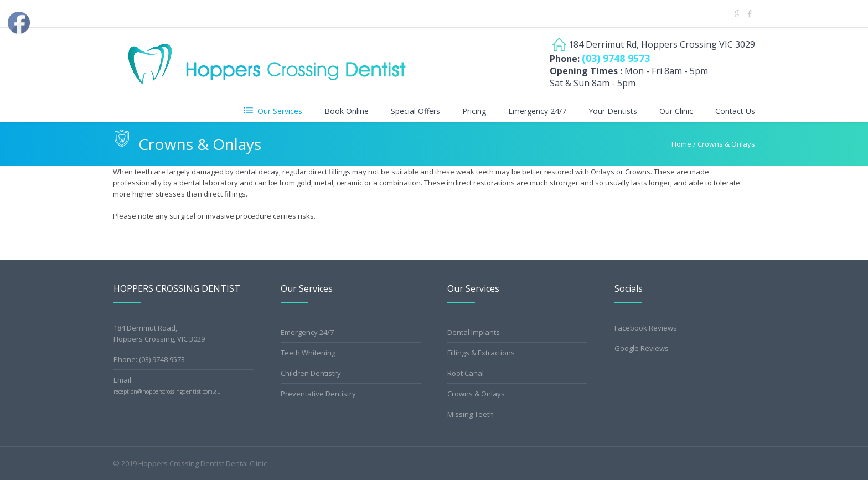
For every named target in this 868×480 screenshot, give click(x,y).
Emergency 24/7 (307, 332)
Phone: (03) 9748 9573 (149, 359)
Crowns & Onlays (476, 394)
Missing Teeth (471, 414)
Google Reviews (642, 348)
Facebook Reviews (646, 328)
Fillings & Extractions (481, 353)
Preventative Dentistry (318, 394)
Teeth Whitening (308, 353)
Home (681, 144)
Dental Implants (474, 332)
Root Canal (466, 373)
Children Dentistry (311, 373)
